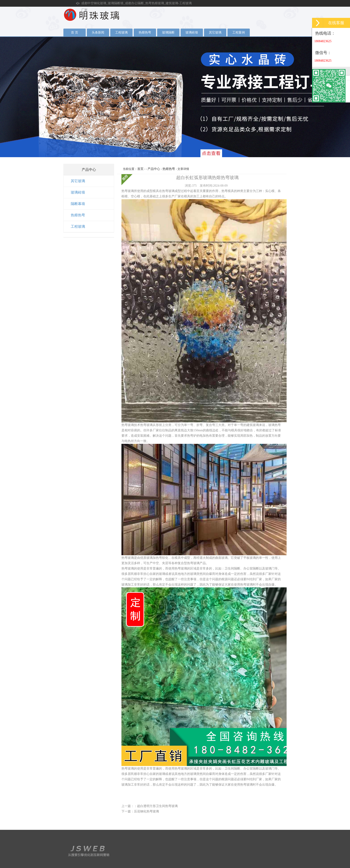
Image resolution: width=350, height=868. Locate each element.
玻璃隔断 (168, 32)
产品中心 (154, 169)
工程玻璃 (121, 32)
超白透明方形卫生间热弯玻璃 (157, 806)
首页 (140, 169)
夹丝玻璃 (175, 97)
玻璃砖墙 (192, 32)
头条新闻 (98, 32)
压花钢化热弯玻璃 (146, 811)
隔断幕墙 (78, 204)
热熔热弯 (145, 32)
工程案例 (239, 32)
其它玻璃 (215, 32)
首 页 (75, 32)
